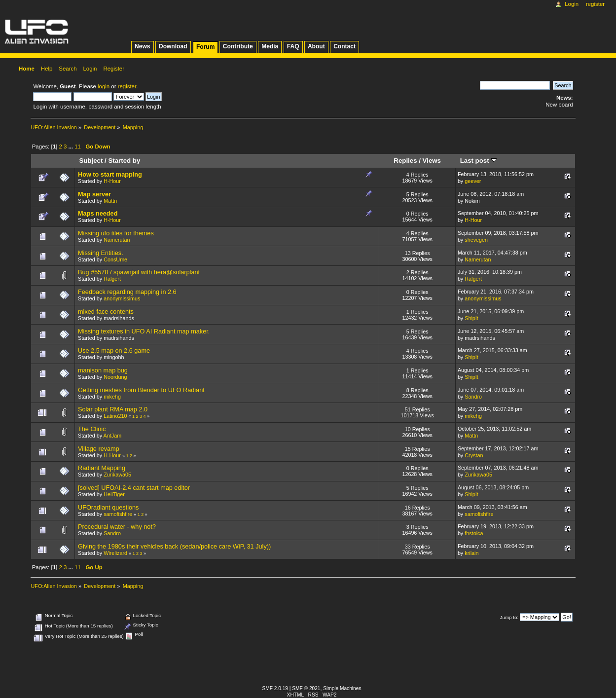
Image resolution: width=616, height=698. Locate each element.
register (127, 86)
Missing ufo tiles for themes (116, 233)
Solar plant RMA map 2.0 (113, 409)
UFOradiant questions (108, 508)
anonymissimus (122, 298)
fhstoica (474, 533)
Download (173, 46)
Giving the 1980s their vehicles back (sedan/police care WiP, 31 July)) (174, 547)
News (142, 46)
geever (473, 181)
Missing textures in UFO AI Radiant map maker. (144, 331)
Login (572, 4)
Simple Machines (342, 688)
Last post (479, 161)
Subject (91, 161)
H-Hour (112, 181)
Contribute (238, 46)
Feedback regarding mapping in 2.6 (127, 292)
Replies (405, 161)
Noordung (115, 377)
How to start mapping (110, 175)
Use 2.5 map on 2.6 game (114, 351)
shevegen (476, 240)
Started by (124, 161)
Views (432, 161)
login (104, 86)
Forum (205, 47)
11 (78, 147)
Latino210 (115, 416)
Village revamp (99, 449)
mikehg (112, 397)
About (316, 46)
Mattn (110, 201)
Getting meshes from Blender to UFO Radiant (141, 390)
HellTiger (114, 494)
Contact (344, 46)
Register (595, 4)
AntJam (113, 436)
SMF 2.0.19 (275, 688)
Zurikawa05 (117, 475)
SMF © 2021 (306, 688)
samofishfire (118, 514)
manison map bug (103, 370)
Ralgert (112, 279)
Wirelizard (115, 553)
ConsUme (115, 259)
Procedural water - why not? (117, 527)
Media (270, 46)
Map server (94, 194)
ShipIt (471, 318)
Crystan (474, 455)
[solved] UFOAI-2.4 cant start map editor (134, 488)
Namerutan (117, 240)
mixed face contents (106, 312)
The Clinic (92, 429)
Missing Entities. (101, 253)
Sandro (473, 397)
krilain (471, 553)
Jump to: (509, 617)
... (71, 147)
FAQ (293, 46)
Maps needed (98, 214)
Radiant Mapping (102, 468)
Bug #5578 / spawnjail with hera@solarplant (139, 272)
